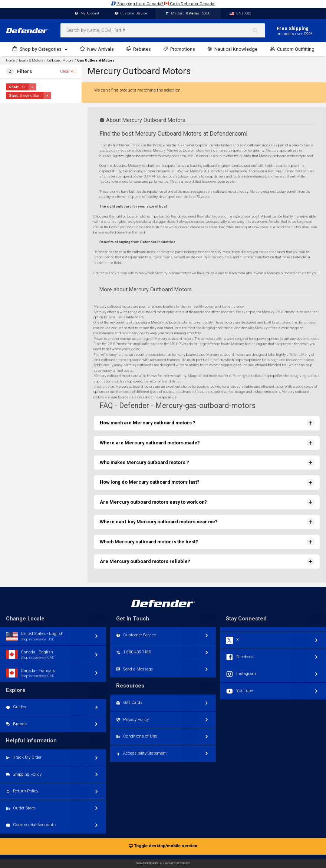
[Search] (258, 30)
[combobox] (163, 30)
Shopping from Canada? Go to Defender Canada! (163, 4)
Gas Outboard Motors (96, 60)
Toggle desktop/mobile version (163, 846)
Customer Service (131, 14)
